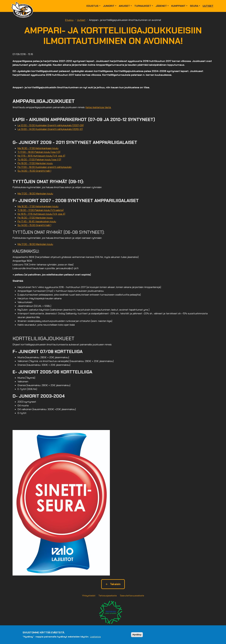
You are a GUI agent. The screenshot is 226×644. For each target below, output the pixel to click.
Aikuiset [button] (124, 6)
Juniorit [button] (109, 6)
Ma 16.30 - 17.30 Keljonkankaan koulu (38, 148)
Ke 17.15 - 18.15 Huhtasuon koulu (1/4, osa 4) (41, 156)
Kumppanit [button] (178, 6)
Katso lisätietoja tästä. (98, 107)
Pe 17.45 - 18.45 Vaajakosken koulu (37, 221)
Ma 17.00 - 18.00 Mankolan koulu (35, 194)
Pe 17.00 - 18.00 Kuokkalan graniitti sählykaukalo (45, 167)
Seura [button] (194, 6)
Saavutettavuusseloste (132, 596)
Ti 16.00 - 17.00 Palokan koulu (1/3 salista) (41, 210)
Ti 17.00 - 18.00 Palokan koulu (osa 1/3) (39, 152)
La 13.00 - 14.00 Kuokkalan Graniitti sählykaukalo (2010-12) (50, 129)
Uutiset (208, 6)
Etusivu (69, 20)
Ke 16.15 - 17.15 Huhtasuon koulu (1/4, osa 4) (41, 214)
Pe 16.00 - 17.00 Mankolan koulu (35, 163)
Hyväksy (137, 635)
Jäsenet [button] (161, 6)
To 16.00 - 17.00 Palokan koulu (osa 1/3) (39, 160)
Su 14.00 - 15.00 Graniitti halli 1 (34, 171)
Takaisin (113, 584)
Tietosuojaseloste (108, 596)
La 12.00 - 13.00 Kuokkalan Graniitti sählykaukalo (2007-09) (51, 125)
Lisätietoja (95, 637)
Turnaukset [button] (143, 6)
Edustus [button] (92, 6)
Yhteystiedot (89, 596)
